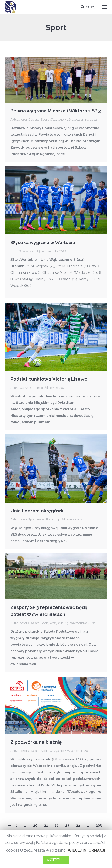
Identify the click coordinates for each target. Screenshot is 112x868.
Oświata (34, 120)
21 (46, 825)
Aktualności (19, 120)
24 (78, 825)
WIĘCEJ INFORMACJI (86, 850)
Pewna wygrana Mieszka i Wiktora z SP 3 (56, 111)
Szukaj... (92, 7)
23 (67, 825)
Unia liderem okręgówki (38, 511)
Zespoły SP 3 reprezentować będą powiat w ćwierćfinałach (49, 611)
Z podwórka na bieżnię (36, 742)
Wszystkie (57, 120)
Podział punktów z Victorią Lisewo (49, 379)
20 (35, 825)
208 (99, 825)
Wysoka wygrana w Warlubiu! (44, 243)
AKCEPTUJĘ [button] (56, 860)
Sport (44, 120)
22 (57, 825)
